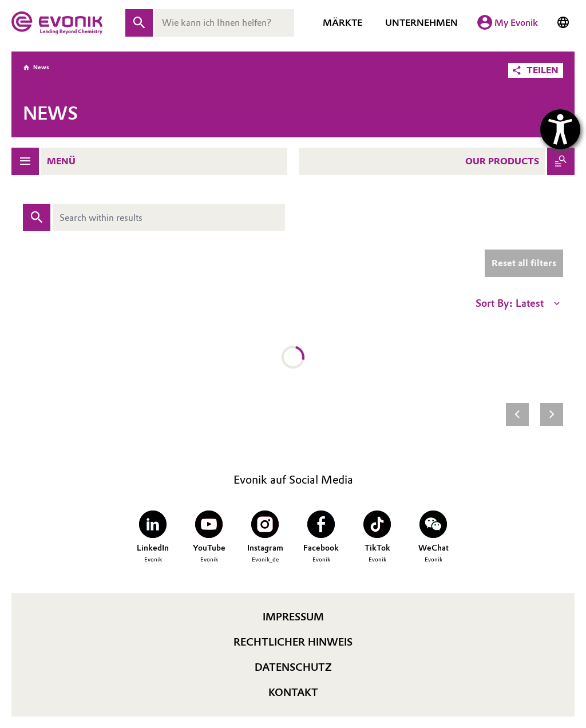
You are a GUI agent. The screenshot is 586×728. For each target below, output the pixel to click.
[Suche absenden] (139, 23)
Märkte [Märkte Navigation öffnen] (343, 23)
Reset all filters (524, 263)
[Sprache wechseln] (563, 23)
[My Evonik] (508, 23)
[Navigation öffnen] (25, 161)
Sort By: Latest (519, 303)
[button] (536, 70)
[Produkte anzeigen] (561, 161)
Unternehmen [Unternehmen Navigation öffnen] (421, 23)
